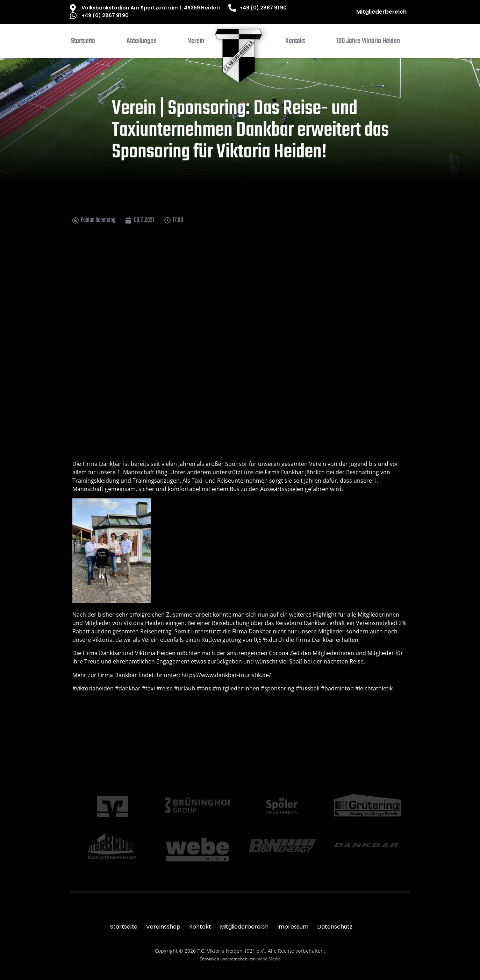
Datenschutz (335, 927)
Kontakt (200, 927)
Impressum (293, 927)
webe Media (269, 959)
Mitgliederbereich (381, 12)
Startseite (124, 927)
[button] (142, 43)
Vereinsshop (163, 927)
